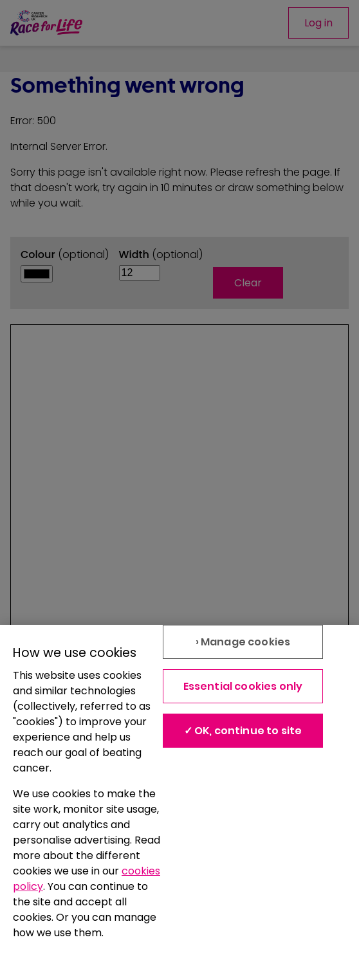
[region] (179, 802)
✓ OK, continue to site (243, 731)
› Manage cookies (243, 642)
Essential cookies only (243, 686)
